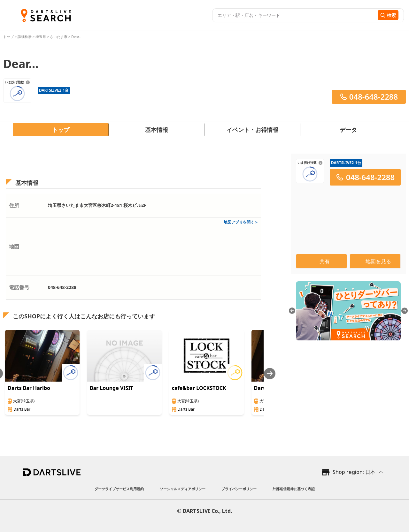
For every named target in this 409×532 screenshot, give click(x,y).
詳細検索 (25, 37)
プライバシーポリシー (239, 489)
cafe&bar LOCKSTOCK (199, 388)
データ (348, 130)
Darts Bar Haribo (29, 388)
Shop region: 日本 (354, 472)
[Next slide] (270, 373)
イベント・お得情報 (252, 130)
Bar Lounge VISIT (112, 388)
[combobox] (294, 15)
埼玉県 (41, 37)
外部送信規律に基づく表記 (294, 489)
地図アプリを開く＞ (241, 222)
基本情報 (157, 130)
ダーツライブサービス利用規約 (119, 489)
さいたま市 (59, 37)
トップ (9, 37)
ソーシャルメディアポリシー (183, 489)
